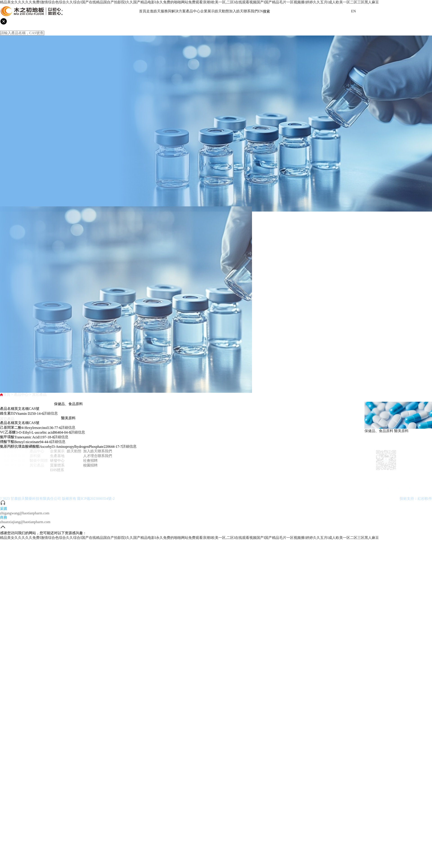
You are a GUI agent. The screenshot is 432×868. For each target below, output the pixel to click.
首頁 (143, 11)
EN (260, 11)
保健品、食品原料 (379, 431)
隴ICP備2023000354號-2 (96, 501)
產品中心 (193, 11)
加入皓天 (236, 11)
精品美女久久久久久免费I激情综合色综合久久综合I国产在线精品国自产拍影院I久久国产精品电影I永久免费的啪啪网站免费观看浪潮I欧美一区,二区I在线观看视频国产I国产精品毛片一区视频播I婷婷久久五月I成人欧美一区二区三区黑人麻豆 (189, 2)
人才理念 (86, 456)
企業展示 (207, 11)
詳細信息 (51, 414)
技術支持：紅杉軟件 (416, 501)
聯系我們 (251, 11)
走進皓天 (153, 11)
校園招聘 (86, 465)
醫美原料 (401, 431)
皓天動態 (222, 11)
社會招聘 (86, 461)
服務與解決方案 (173, 11)
